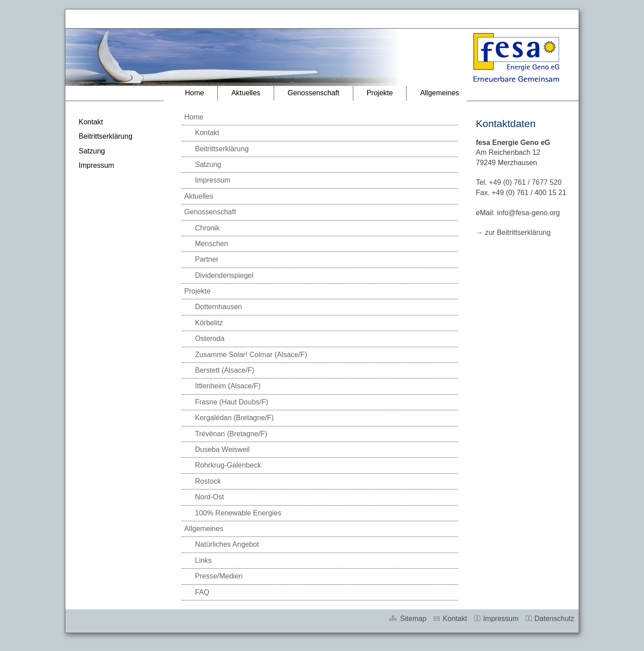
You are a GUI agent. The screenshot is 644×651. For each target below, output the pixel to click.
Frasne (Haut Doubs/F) (232, 402)
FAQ (202, 592)
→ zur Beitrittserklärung (513, 232)
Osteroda (210, 338)
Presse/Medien (219, 576)
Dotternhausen (218, 307)
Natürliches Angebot (227, 544)
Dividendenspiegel (224, 275)
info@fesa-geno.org (528, 213)
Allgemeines (439, 93)
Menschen (212, 244)
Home (194, 93)
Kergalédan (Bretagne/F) (234, 418)
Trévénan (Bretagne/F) (231, 434)
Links (203, 560)
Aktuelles (246, 93)
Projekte (380, 93)
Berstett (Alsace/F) (225, 370)
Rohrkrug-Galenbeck (228, 465)
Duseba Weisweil (222, 449)
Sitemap (407, 619)
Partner (207, 259)
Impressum (96, 165)
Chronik (207, 228)
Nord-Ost (210, 497)
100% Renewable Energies (238, 513)
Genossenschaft (314, 93)
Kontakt (91, 122)
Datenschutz (549, 619)
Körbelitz (209, 323)
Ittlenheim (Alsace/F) (228, 386)
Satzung (92, 151)
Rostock (208, 481)
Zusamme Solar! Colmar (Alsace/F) (251, 355)
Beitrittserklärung (106, 136)
